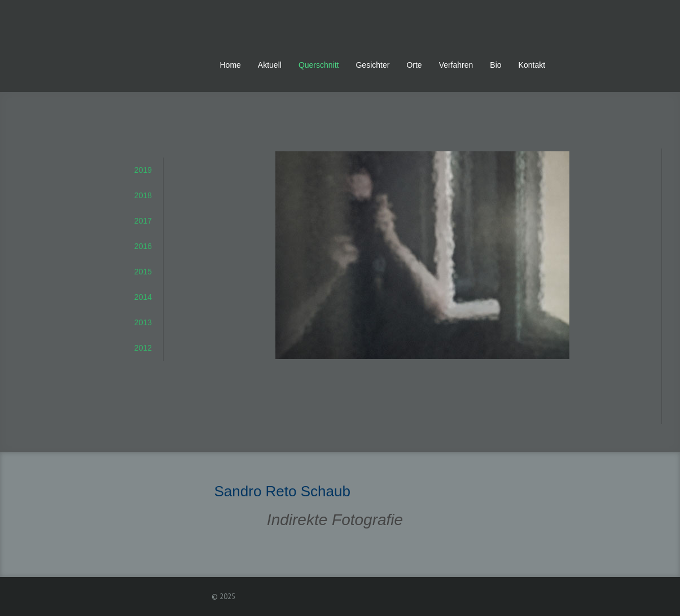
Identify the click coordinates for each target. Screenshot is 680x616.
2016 (143, 246)
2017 (143, 221)
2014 (143, 297)
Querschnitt (319, 65)
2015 (143, 272)
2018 (143, 195)
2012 (143, 348)
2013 (143, 322)
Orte (414, 65)
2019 (143, 170)
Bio (495, 65)
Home (231, 65)
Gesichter (372, 65)
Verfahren (456, 65)
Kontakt (532, 65)
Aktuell (270, 65)
